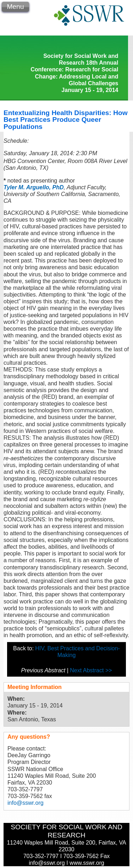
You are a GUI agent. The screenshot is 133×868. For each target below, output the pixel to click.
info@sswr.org (26, 803)
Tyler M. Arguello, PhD (34, 187)
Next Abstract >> (91, 670)
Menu (15, 7)
